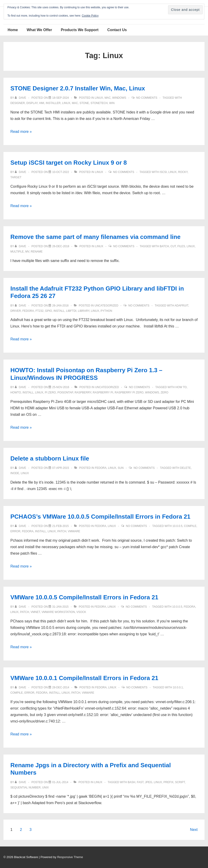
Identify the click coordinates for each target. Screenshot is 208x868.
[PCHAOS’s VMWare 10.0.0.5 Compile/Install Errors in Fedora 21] (60, 526)
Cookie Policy (90, 16)
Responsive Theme (70, 857)
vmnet (35, 612)
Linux (99, 98)
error (15, 531)
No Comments (147, 98)
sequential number (26, 788)
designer (18, 103)
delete (185, 468)
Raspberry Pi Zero (129, 392)
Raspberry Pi (103, 392)
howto (16, 392)
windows (152, 392)
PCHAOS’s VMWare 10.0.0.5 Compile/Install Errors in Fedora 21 (100, 517)
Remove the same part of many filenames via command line (95, 237)
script (180, 782)
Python (106, 311)
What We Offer (39, 30)
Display (32, 103)
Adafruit (181, 306)
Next (194, 830)
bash (131, 782)
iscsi (163, 172)
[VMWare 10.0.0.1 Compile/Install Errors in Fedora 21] (61, 687)
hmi (42, 103)
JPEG (149, 782)
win (112, 103)
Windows (119, 98)
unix (46, 788)
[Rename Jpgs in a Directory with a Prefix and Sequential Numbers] (60, 782)
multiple (17, 252)
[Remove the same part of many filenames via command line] (61, 246)
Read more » (21, 132)
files (181, 246)
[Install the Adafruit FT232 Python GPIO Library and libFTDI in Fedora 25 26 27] (60, 306)
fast (140, 782)
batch (164, 246)
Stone (84, 103)
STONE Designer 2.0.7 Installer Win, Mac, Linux (78, 88)
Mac (108, 98)
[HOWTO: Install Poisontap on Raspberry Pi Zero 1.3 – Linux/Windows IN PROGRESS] (61, 387)
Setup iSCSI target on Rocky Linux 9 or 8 (69, 163)
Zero (164, 392)
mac (75, 103)
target (16, 177)
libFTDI (71, 311)
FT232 (40, 311)
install (59, 311)
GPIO (48, 311)
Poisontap (65, 392)
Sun (121, 468)
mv (27, 252)
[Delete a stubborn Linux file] (61, 468)
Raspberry (83, 392)
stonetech (99, 103)
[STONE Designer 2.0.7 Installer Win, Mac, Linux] (60, 98)
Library (84, 311)
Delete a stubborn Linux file (50, 458)
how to (181, 387)
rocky (183, 172)
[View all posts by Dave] (21, 98)
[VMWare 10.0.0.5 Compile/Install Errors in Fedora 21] (60, 607)
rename (37, 252)
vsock (81, 612)
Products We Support (80, 30)
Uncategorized (106, 306)
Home (13, 30)
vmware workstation (58, 612)
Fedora (28, 311)
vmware (74, 531)
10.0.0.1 (178, 687)
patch (62, 531)
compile (190, 526)
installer (53, 103)
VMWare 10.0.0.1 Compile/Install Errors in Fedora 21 (84, 678)
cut (173, 246)
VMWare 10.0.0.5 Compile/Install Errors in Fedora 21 (84, 597)
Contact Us (117, 30)
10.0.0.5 (177, 526)
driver (16, 311)
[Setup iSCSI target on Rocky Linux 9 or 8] (61, 172)
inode (15, 473)
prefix (168, 782)
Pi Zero (50, 392)
